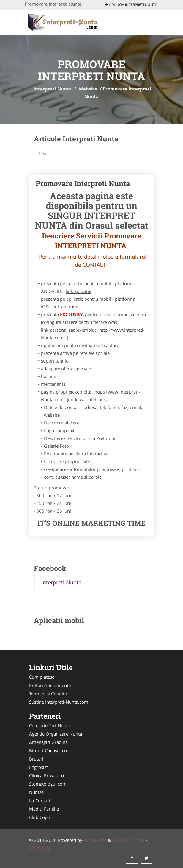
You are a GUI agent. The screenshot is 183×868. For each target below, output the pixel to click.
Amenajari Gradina (48, 742)
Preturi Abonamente (50, 685)
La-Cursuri (40, 800)
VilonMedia (95, 840)
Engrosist (38, 767)
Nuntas (36, 792)
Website (88, 89)
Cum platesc (42, 677)
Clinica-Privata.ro (46, 775)
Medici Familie (44, 809)
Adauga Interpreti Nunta (131, 5)
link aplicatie (78, 291)
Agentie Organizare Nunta (56, 734)
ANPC (35, 848)
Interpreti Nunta (53, 89)
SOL (46, 848)
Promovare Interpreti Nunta (83, 183)
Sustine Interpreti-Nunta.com (59, 702)
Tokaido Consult (128, 840)
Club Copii (40, 817)
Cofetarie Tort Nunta (50, 725)
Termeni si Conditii (48, 694)
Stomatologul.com (48, 784)
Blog (42, 152)
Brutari (36, 759)
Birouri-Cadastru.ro (49, 750)
